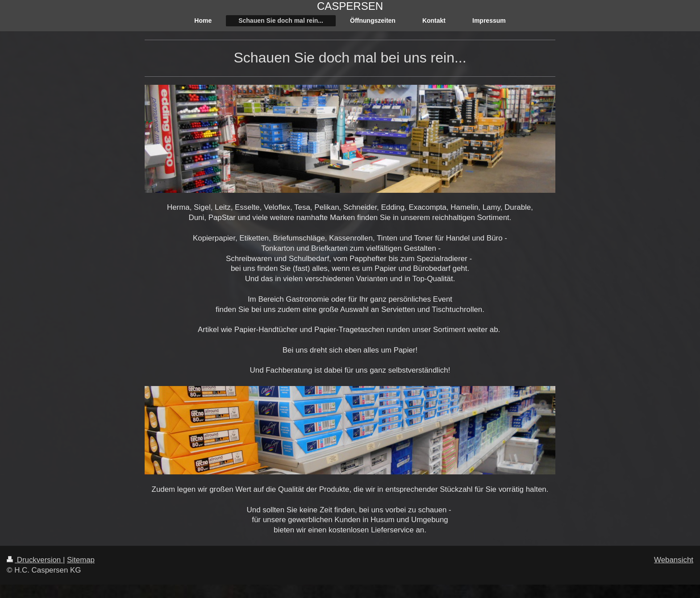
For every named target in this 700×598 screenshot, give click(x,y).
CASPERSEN (350, 6)
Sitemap (81, 560)
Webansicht (674, 560)
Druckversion (35, 560)
